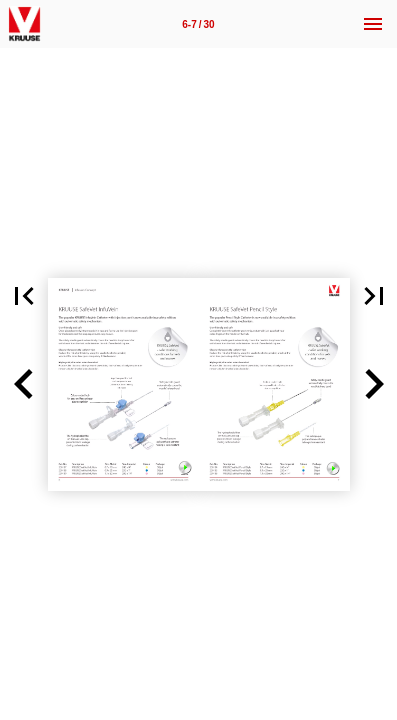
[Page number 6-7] (199, 24)
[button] (24, 384)
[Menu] (373, 24)
